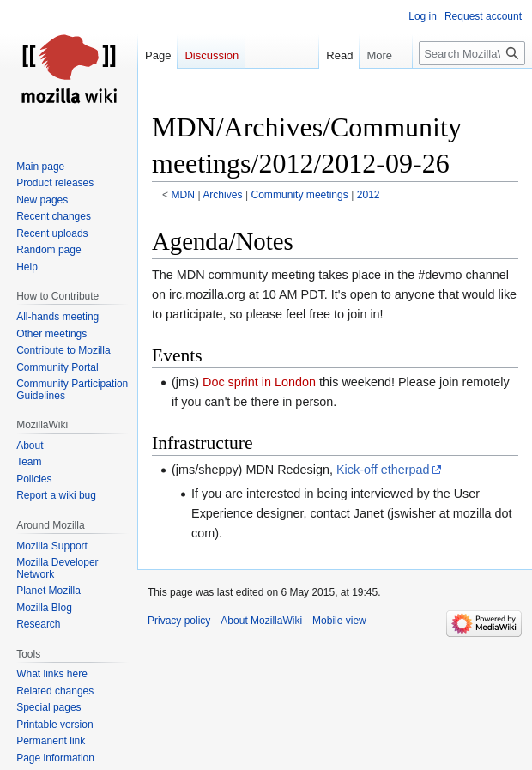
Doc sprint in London (259, 382)
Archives (222, 195)
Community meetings (299, 195)
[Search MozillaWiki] (472, 53)
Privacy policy (179, 621)
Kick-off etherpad (383, 470)
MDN (184, 195)
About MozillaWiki (261, 621)
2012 (369, 195)
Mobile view (339, 621)
